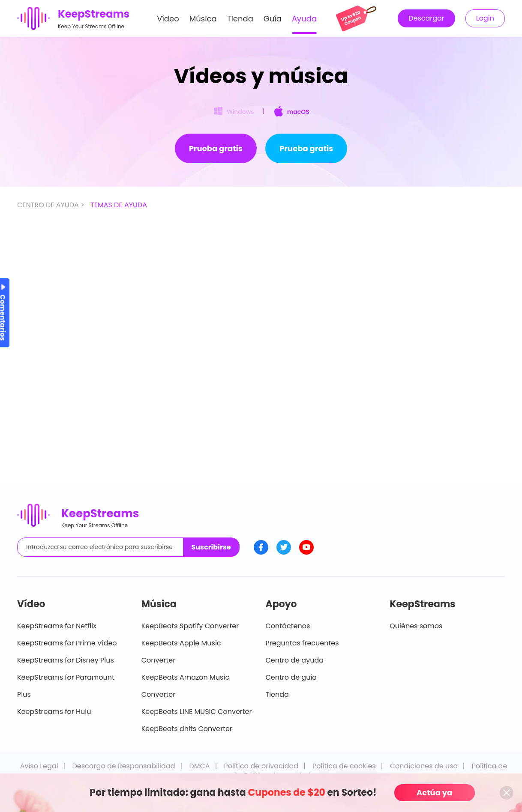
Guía (273, 19)
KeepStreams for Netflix (57, 626)
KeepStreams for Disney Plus (66, 660)
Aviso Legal (39, 766)
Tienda (240, 19)
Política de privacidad (261, 766)
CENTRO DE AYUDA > (52, 205)
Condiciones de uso (424, 766)
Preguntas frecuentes (302, 643)
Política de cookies (344, 766)
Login (485, 18)
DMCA (199, 766)
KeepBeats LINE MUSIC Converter (197, 712)
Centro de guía (291, 677)
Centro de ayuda (295, 660)
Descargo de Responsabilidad (124, 766)
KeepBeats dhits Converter (187, 729)
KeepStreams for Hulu (54, 712)
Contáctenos (288, 626)
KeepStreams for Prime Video (67, 643)
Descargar (426, 18)
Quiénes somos (416, 626)
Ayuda (304, 19)
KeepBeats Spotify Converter (190, 626)
